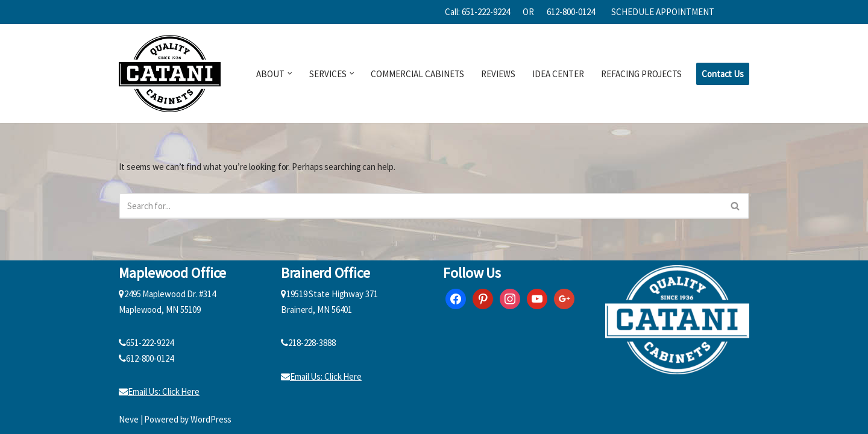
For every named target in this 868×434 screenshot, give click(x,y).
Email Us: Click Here (159, 392)
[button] (290, 74)
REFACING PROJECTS (641, 74)
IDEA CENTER (558, 74)
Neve (129, 419)
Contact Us (723, 74)
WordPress (211, 419)
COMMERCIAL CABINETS (417, 74)
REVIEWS (498, 74)
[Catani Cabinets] (170, 74)
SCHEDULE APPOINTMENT (663, 12)
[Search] (420, 206)
